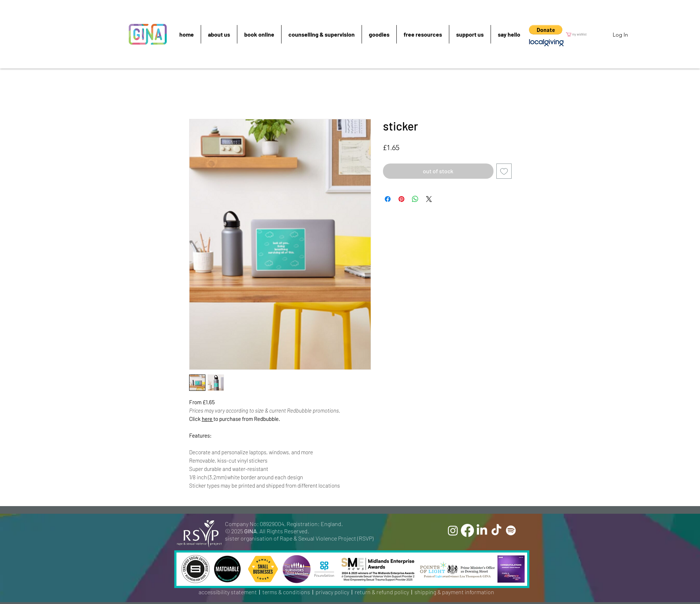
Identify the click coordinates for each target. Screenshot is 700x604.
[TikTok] (496, 530)
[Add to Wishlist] (504, 171)
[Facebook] (467, 530)
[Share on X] (429, 199)
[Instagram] (453, 530)
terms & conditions (286, 592)
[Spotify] (511, 530)
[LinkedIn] (482, 530)
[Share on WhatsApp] (415, 199)
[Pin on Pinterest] (401, 199)
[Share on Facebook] (388, 199)
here (208, 419)
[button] (546, 30)
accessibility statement (228, 592)
